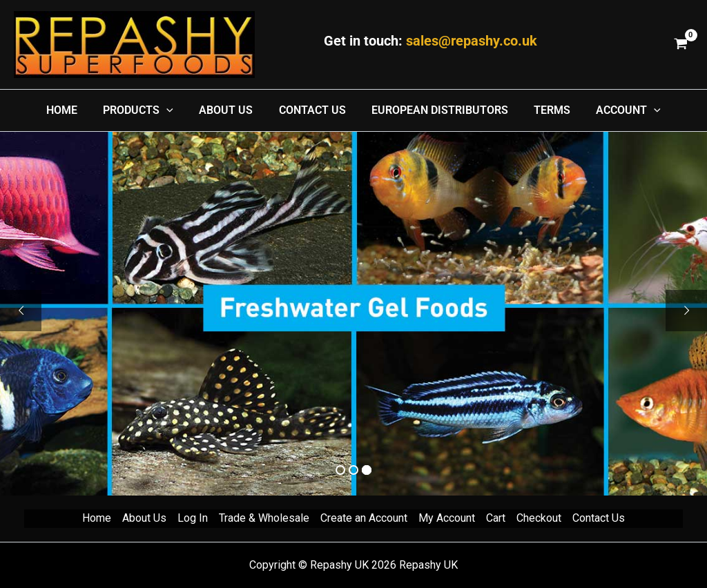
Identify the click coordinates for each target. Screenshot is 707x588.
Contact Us (599, 518)
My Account (447, 518)
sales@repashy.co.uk (472, 41)
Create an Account (364, 518)
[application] (174, 110)
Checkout (539, 518)
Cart (496, 518)
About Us (144, 518)
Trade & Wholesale (264, 518)
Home (97, 518)
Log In (193, 518)
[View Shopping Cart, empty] (680, 45)
